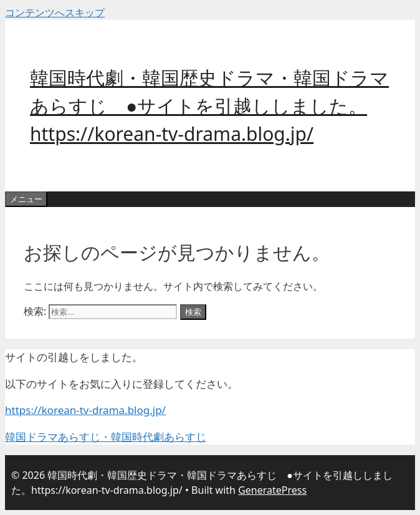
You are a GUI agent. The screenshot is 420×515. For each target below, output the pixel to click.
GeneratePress (272, 490)
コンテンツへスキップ (55, 12)
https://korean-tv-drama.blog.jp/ (85, 410)
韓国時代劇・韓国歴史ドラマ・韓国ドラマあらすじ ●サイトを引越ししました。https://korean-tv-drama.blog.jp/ (209, 106)
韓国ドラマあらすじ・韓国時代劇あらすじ (106, 437)
